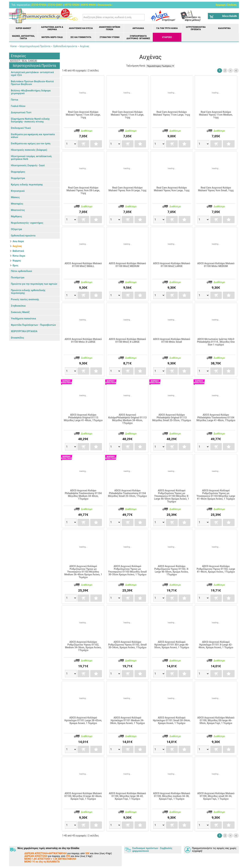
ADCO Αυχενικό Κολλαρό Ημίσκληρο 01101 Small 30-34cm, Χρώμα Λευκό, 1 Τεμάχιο (172, 720)
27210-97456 (39, 5)
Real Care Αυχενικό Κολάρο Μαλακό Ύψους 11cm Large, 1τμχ (172, 113)
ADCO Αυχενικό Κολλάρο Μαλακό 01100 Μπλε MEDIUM (216, 265)
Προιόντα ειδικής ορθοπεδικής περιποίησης (28, 292)
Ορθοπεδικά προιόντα (23, 236)
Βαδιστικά (18, 251)
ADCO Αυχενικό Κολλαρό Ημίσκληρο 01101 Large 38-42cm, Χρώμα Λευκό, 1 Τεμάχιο (83, 720)
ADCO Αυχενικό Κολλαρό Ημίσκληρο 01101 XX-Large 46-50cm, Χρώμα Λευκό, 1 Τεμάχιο (172, 645)
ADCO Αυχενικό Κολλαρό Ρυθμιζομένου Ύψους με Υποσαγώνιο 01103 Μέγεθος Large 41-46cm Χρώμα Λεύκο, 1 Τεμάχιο (216, 495)
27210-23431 (55, 5)
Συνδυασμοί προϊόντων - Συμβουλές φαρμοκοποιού (152, 850)
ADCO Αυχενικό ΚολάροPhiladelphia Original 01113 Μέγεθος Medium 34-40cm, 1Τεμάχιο (127, 419)
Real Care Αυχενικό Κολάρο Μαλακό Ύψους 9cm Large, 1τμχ (172, 189)
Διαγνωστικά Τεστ (21, 112)
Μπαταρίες (17, 204)
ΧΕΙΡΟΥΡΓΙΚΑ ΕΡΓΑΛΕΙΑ (24, 331)
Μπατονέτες (18, 210)
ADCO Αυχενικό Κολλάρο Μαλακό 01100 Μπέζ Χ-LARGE (127, 340)
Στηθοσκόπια (18, 306)
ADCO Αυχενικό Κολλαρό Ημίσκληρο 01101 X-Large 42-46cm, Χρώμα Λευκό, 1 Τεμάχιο (216, 645)
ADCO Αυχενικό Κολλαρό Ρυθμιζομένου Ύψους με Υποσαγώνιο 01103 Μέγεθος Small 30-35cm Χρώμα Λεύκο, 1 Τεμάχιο (127, 570)
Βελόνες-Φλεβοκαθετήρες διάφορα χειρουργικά (31, 92)
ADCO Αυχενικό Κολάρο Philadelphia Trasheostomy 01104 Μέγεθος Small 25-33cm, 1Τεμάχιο (127, 493)
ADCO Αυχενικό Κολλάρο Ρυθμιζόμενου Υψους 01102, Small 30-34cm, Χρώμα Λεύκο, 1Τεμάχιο (127, 645)
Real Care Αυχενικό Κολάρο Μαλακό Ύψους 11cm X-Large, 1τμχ (127, 115)
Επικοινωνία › (105, 5)
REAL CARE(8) (29, 61)
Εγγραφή (221, 5)
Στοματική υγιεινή (110, 37)
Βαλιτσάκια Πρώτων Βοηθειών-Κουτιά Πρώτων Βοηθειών (32, 83)
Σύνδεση (232, 5)
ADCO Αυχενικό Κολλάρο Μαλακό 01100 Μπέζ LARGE (172, 265)
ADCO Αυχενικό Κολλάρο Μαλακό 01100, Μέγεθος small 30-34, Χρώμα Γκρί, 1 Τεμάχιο (216, 796)
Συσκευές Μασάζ (20, 312)
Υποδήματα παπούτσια (23, 319)
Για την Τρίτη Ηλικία (167, 28)
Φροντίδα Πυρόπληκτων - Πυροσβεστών (33, 325)
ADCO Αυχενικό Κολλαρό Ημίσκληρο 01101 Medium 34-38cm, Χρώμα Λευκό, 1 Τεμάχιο (127, 720)
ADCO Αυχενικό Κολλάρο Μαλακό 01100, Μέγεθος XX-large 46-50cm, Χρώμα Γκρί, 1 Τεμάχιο (216, 720)
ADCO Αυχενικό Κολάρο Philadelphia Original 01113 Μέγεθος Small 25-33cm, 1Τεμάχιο (172, 418)
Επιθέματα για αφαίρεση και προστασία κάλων (33, 136)
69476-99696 (88, 5)
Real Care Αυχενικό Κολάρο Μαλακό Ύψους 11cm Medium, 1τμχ (216, 115)
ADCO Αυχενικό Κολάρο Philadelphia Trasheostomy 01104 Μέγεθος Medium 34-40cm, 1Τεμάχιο (83, 495)
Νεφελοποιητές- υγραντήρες (27, 223)
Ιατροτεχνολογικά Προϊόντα (196, 28)
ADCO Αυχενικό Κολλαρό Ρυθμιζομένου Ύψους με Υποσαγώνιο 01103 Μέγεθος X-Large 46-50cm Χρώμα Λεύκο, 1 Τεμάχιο (172, 496)
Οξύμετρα (16, 229)
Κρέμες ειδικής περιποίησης (27, 185)
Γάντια (14, 100)
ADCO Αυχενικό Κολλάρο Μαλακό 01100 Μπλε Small (172, 340)
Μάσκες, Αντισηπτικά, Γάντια (23, 37)
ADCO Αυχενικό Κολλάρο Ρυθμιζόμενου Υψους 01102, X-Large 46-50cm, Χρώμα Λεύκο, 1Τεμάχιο (172, 570)
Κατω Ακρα (19, 256)
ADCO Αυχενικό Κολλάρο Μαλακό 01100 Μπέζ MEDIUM (127, 265)
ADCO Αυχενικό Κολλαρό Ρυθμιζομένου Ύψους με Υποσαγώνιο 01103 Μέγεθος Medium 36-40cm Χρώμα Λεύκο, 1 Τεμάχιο (83, 572)
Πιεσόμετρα (18, 277)
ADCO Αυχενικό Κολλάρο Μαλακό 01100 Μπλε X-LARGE (83, 340)
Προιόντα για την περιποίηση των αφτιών (34, 284)
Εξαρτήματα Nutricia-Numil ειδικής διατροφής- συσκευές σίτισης (30, 120)
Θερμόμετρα (18, 178)
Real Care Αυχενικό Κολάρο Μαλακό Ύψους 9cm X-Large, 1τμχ (127, 189)
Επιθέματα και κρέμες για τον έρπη (31, 143)
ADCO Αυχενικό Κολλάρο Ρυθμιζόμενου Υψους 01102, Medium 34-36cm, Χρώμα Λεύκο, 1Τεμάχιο (83, 646)
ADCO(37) (15, 61)
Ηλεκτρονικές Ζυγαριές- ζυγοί (28, 165)
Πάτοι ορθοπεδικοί (21, 271)
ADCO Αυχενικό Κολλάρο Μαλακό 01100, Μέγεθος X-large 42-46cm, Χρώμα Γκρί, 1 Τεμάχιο (83, 796)
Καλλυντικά (224, 28)
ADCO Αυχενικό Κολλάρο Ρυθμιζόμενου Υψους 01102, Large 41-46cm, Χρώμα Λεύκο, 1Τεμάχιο (216, 569)
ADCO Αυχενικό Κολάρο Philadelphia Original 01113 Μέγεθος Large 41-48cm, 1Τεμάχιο (83, 418)
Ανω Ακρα (18, 241)
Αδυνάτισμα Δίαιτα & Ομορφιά (52, 28)
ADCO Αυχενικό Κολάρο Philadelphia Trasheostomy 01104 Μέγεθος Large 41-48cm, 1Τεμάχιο (216, 418)
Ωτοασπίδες (17, 338)
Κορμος (17, 261)
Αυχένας (17, 246)
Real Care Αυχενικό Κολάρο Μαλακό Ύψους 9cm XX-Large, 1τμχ (83, 190)
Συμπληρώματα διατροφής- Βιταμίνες (138, 37)
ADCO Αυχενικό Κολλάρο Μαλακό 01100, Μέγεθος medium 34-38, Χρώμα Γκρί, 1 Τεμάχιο (172, 796)
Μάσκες (15, 197)
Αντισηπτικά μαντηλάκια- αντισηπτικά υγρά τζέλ (32, 74)
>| (236, 71)
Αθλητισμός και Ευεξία (81, 28)
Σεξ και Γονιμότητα (81, 37)
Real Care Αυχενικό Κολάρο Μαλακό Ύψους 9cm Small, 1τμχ (216, 189)
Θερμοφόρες (18, 172)
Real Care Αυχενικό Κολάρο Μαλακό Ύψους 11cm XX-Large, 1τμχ (83, 115)
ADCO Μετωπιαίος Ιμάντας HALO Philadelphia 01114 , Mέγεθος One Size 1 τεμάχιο (216, 342)
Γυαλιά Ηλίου (18, 106)
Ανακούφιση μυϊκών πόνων (110, 28)
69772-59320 (72, 5)
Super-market (23, 28)
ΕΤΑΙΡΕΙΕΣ (167, 37)
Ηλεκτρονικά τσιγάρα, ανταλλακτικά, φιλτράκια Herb (31, 158)
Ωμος (15, 265)
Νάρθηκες (16, 216)
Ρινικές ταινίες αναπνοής (25, 299)
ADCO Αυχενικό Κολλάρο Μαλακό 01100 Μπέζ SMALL (83, 265)
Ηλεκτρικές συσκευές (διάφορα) (29, 150)
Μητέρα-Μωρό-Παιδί (52, 37)
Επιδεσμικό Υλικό (21, 128)
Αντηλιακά (138, 28)
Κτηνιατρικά (18, 191)
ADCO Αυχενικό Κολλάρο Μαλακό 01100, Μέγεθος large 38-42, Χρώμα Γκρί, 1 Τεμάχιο (127, 796)
